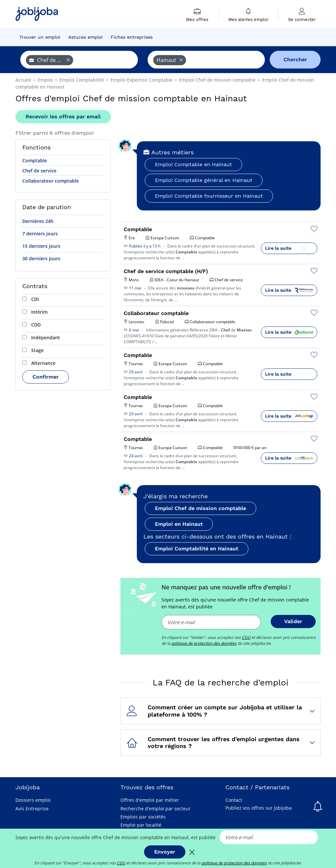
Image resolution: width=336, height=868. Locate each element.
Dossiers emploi (33, 800)
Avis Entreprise (32, 809)
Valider (293, 621)
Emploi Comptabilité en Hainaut (197, 549)
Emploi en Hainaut (179, 524)
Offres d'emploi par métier (150, 800)
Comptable (35, 160)
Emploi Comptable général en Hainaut (204, 180)
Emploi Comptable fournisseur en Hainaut (209, 196)
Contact (234, 800)
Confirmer (46, 377)
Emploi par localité (141, 825)
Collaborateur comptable (51, 181)
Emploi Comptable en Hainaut (193, 164)
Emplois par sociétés (143, 817)
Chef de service (39, 171)
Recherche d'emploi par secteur (156, 809)
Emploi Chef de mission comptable (200, 508)
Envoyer (165, 852)
